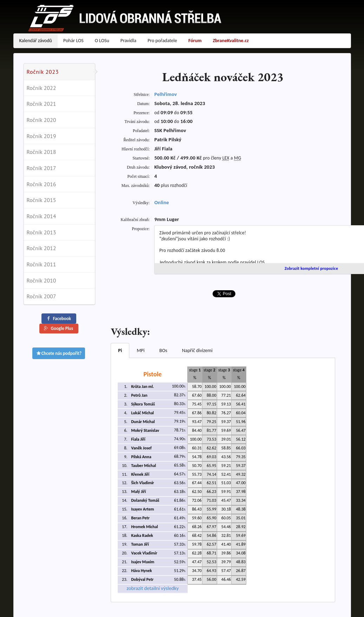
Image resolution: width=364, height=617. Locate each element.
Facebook (58, 319)
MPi (141, 350)
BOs (163, 350)
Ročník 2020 (41, 120)
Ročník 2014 (41, 216)
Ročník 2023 (43, 72)
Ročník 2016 (41, 184)
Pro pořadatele (162, 41)
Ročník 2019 (41, 136)
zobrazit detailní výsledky (152, 588)
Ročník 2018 (41, 152)
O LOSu (102, 41)
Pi (120, 350)
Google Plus (58, 328)
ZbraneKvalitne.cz (231, 41)
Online (162, 202)
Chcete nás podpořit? (59, 353)
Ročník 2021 (41, 104)
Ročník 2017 (41, 168)
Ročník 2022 (41, 88)
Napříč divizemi (197, 350)
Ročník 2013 (41, 232)
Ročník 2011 (41, 264)
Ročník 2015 (41, 200)
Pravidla (128, 41)
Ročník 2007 (41, 296)
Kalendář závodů (36, 41)
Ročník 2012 (41, 248)
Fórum (195, 41)
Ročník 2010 (41, 280)
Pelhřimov (165, 94)
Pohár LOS (73, 41)
